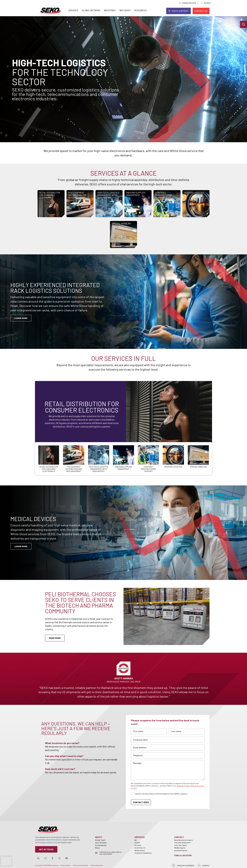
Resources (141, 10)
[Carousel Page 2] (74, 459)
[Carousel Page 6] (173, 457)
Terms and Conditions (80, 865)
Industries (110, 10)
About (99, 837)
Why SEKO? (125, 10)
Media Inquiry (180, 848)
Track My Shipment (182, 842)
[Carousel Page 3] (99, 459)
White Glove (140, 850)
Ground (138, 845)
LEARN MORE (21, 318)
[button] (244, 24)
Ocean (137, 842)
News (97, 848)
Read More (55, 638)
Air (136, 840)
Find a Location (183, 855)
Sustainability (101, 845)
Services (73, 10)
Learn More (21, 546)
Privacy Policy (65, 865)
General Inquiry (181, 850)
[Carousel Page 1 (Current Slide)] (49, 459)
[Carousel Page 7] (198, 457)
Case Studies (101, 842)
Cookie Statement (97, 865)
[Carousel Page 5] (148, 459)
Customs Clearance (143, 853)
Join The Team (180, 845)
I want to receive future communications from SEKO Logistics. (161, 794)
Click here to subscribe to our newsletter (110, 853)
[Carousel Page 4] (123, 458)
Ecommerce (140, 848)
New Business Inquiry (184, 840)
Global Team (100, 840)
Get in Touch (46, 849)
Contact (179, 837)
